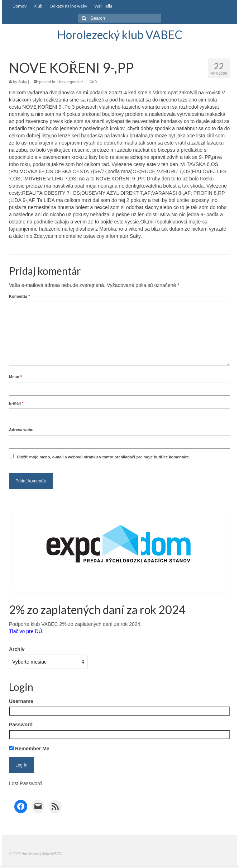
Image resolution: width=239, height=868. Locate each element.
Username (21, 701)
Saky (23, 82)
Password (21, 725)
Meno (15, 377)
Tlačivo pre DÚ (26, 631)
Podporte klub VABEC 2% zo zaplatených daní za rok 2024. (75, 624)
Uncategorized (70, 82)
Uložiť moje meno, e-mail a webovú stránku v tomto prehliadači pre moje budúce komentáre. (103, 457)
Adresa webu (21, 430)
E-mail (16, 403)
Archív (17, 649)
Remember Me (29, 749)
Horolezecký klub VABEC (120, 35)
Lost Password (25, 783)
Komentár (20, 296)
